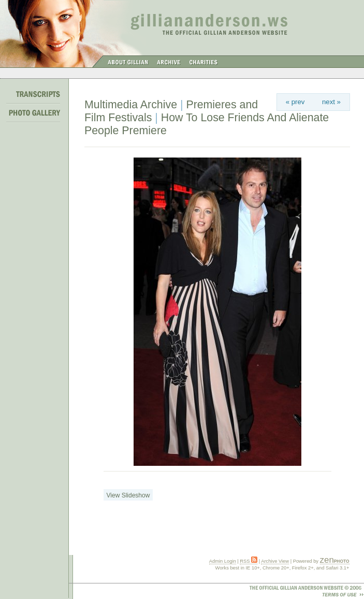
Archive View (275, 561)
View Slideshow (128, 495)
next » (331, 102)
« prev (295, 102)
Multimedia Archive (131, 105)
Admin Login (223, 561)
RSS (249, 561)
